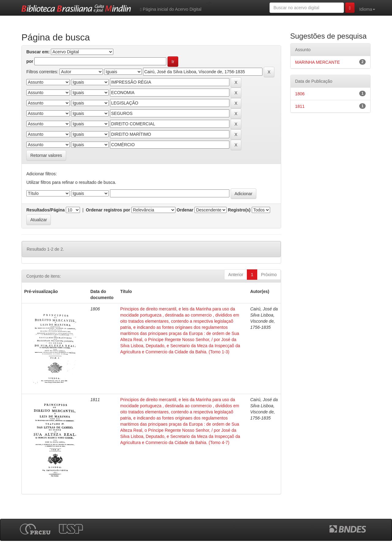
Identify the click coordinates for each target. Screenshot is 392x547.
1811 (300, 106)
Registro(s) (239, 210)
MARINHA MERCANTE (318, 62)
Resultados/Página (45, 210)
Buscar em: (38, 52)
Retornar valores (46, 155)
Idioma (367, 9)
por (30, 61)
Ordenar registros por (108, 210)
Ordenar (185, 210)
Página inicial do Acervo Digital (171, 9)
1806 (300, 94)
